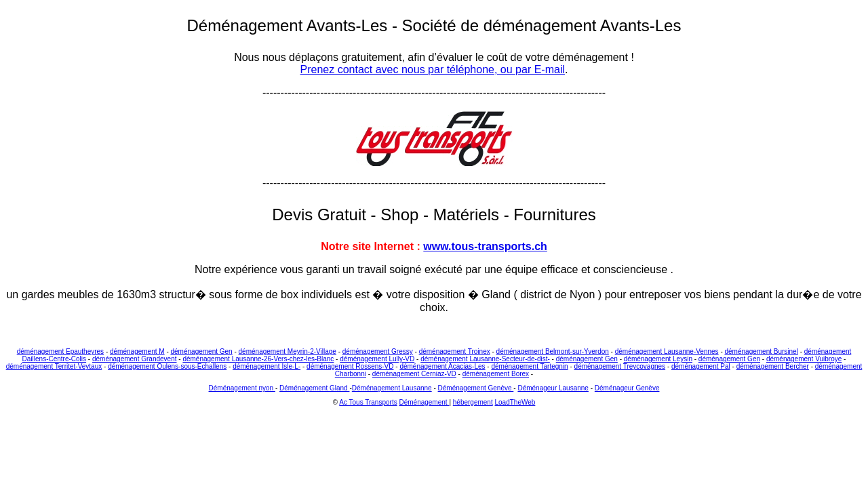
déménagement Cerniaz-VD (414, 374)
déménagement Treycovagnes (620, 366)
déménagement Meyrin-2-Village (288, 351)
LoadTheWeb (515, 402)
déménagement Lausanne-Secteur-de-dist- (485, 359)
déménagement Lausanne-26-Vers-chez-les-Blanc (258, 359)
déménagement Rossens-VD (350, 366)
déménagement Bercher (773, 366)
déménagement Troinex (455, 351)
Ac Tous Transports (368, 402)
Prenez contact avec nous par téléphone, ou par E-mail (433, 69)
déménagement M (137, 351)
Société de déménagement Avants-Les (542, 25)
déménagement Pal (701, 366)
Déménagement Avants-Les (290, 25)
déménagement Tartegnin (529, 366)
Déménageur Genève (627, 388)
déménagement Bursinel (762, 351)
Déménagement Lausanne (392, 388)
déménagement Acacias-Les (442, 366)
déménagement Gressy (378, 351)
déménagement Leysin (658, 359)
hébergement (473, 402)
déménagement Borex (496, 374)
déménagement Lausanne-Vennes (667, 351)
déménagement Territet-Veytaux (54, 366)
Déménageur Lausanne (553, 388)
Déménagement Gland (314, 388)
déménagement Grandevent (135, 359)
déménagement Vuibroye (804, 359)
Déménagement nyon (242, 388)
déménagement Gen (202, 351)
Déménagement (424, 402)
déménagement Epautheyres (60, 351)
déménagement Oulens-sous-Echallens (167, 366)
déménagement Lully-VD (377, 359)
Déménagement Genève (476, 388)
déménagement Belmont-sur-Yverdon (553, 351)
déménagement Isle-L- (267, 366)
